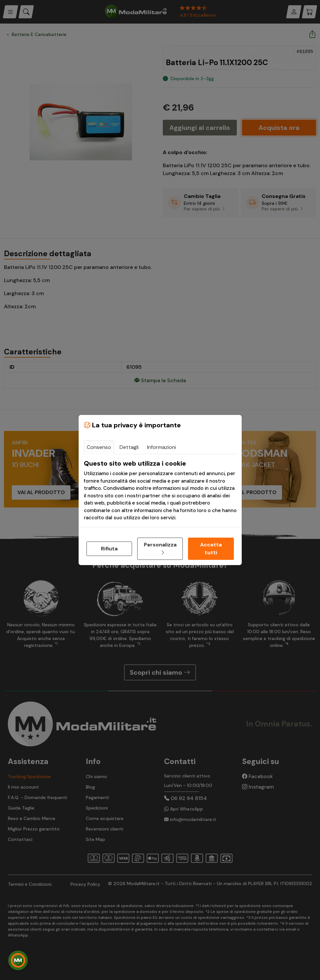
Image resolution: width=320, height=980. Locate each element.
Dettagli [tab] (129, 447)
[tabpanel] (160, 490)
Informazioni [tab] (161, 447)
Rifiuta (109, 549)
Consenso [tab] (99, 447)
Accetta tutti (211, 549)
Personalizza (160, 549)
